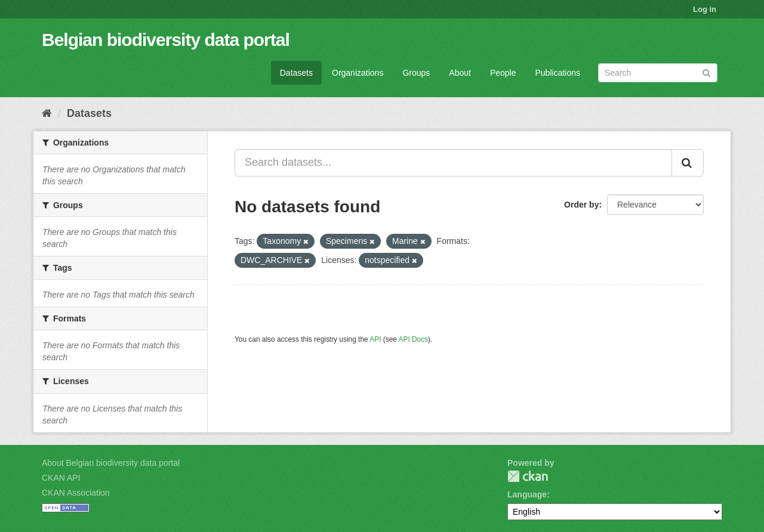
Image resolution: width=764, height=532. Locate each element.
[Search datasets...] (453, 163)
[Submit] (706, 72)
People (503, 73)
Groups (416, 73)
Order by (581, 205)
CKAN (528, 476)
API (375, 339)
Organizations (358, 73)
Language (527, 494)
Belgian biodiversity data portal (166, 40)
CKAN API (61, 478)
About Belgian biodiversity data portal (111, 463)
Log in (705, 9)
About (460, 73)
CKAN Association (76, 493)
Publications (558, 73)
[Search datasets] (658, 73)
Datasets (296, 73)
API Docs (414, 339)
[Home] (47, 113)
